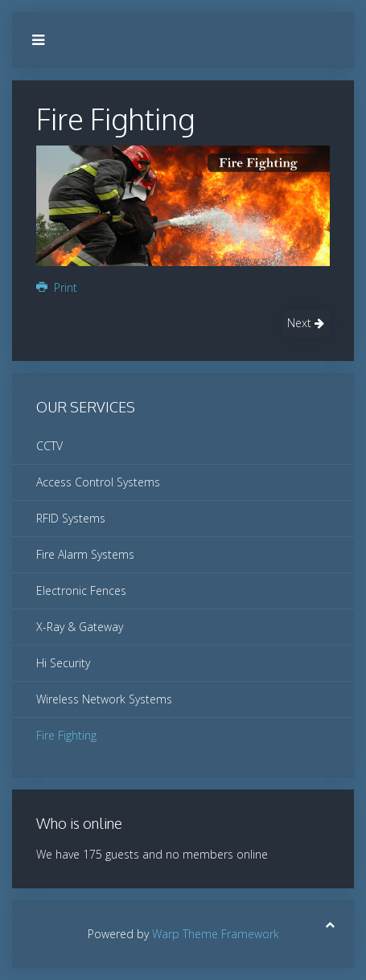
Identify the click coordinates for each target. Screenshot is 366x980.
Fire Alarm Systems (85, 554)
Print (57, 287)
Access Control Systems (98, 482)
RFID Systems (71, 518)
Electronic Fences (81, 590)
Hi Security (63, 663)
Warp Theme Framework (216, 934)
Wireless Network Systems (104, 699)
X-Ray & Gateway (80, 627)
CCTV (49, 446)
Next (306, 323)
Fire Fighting (66, 735)
